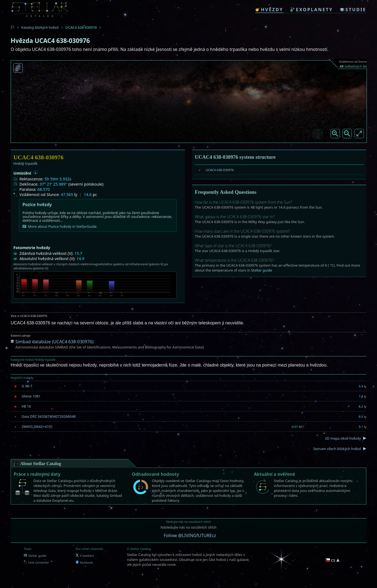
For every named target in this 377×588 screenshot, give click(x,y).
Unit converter (36, 562)
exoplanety (312, 10)
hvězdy (269, 10)
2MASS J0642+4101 (37, 426)
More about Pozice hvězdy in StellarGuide (60, 226)
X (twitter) (85, 556)
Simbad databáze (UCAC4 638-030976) (54, 342)
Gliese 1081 (31, 396)
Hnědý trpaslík (25, 163)
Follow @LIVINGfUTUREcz (190, 535)
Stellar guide (262, 270)
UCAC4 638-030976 (220, 170)
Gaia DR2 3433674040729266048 (49, 416)
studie (353, 10)
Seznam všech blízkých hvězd (337, 449)
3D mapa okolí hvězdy (343, 438)
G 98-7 (27, 386)
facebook (84, 562)
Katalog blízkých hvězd (40, 27)
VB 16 (26, 406)
